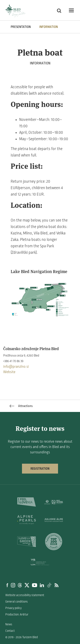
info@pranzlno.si (16, 367)
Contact (10, 631)
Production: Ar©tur (17, 614)
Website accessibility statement (25, 595)
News (9, 624)
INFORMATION (49, 27)
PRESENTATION (21, 27)
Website (9, 372)
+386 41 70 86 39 (13, 361)
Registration (40, 469)
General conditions (17, 602)
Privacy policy (13, 608)
